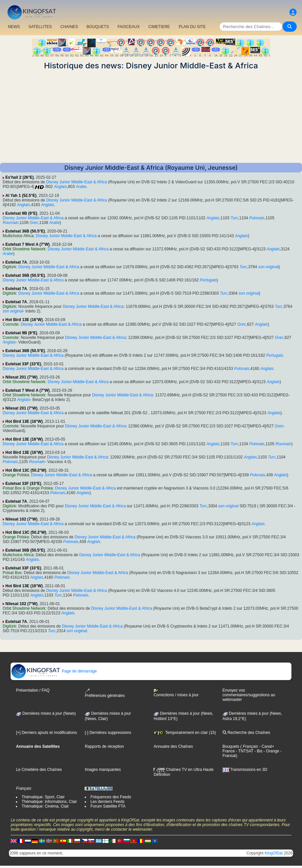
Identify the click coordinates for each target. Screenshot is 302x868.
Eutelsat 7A (16, 262)
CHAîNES (69, 27)
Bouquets (231, 746)
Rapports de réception (104, 746)
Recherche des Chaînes (246, 733)
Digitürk (9, 267)
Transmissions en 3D (245, 770)
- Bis (258, 751)
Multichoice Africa (18, 236)
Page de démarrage (54, 671)
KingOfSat (274, 853)
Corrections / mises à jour (176, 693)
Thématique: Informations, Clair (49, 802)
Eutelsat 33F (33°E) (23, 364)
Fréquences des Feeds (111, 797)
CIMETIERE (159, 27)
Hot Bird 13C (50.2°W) (26, 470)
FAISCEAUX (129, 27)
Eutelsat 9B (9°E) (21, 213)
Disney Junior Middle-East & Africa (76, 182)
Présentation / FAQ (33, 690)
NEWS (14, 27)
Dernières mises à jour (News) (46, 713)
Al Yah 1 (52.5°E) (21, 196)
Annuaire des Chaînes (173, 746)
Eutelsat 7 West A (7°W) (27, 244)
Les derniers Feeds (107, 802)
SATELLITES (40, 27)
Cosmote (11, 324)
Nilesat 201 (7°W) (21, 377)
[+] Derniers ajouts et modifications (46, 733)
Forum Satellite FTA (108, 806)
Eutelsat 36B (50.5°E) (25, 231)
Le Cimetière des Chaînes (39, 770)
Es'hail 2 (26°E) (20, 177)
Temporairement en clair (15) (185, 733)
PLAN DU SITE (192, 27)
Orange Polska (16, 475)
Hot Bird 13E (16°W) (24, 320)
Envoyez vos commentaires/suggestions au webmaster (249, 695)
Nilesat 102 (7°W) (21, 519)
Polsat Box (12, 488)
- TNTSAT (244, 751)
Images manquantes (103, 770)
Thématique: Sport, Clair (43, 797)
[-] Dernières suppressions (108, 733)
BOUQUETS (98, 27)
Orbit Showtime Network (24, 249)
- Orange (271, 751)
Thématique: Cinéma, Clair (45, 806)
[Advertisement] (151, 117)
